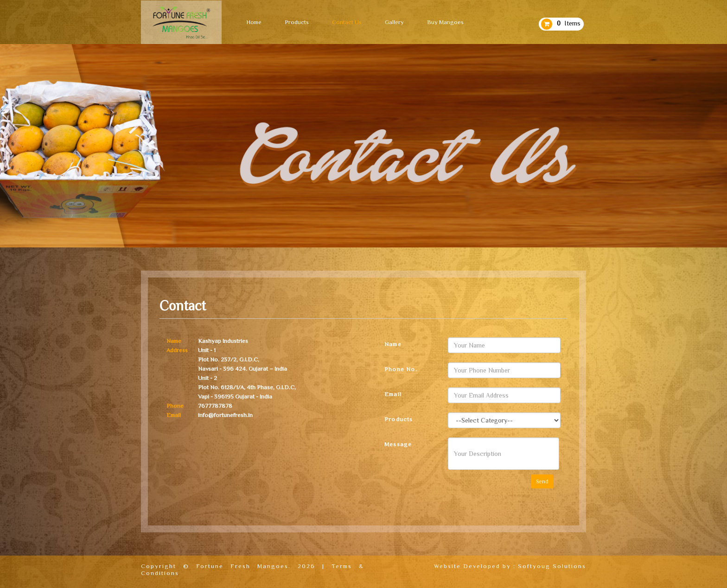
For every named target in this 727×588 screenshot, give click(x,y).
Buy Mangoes (445, 22)
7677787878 (215, 406)
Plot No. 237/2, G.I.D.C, (229, 359)
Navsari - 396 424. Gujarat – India (242, 369)
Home (254, 22)
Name (174, 341)
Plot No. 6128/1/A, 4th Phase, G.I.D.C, (247, 387)
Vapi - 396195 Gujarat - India (235, 396)
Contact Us (347, 22)
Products (297, 22)
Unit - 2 (207, 378)
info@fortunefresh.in (225, 415)
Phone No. (401, 369)
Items (569, 23)
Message (398, 444)
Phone (175, 406)
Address (177, 350)
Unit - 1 (207, 350)
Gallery (394, 22)
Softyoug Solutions (552, 566)
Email (174, 415)
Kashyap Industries (223, 341)
